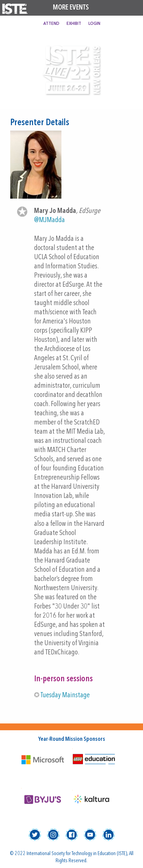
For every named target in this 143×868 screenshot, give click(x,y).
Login (94, 24)
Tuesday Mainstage (65, 695)
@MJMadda (49, 220)
